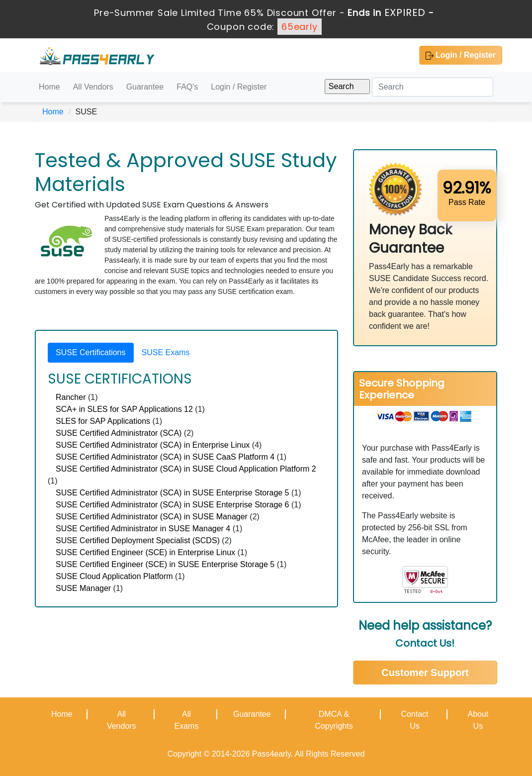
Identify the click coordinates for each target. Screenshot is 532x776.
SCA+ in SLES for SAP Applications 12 (124, 409)
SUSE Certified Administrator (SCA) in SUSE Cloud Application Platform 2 (186, 469)
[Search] (433, 87)
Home (49, 87)
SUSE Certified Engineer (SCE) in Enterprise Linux (145, 552)
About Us (478, 720)
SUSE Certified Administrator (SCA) (119, 433)
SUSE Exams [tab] (166, 352)
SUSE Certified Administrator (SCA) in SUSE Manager (152, 517)
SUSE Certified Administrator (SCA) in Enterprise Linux (153, 445)
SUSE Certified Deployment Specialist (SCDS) (138, 540)
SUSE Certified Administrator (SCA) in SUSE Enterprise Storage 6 (173, 505)
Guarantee (145, 87)
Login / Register (461, 55)
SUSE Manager (83, 588)
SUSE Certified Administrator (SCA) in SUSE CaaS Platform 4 (165, 457)
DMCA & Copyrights (334, 720)
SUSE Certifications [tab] (91, 352)
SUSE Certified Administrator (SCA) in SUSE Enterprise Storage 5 (173, 493)
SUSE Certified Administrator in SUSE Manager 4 (143, 529)
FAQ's (187, 87)
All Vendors (93, 87)
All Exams (186, 720)
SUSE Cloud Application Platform (114, 576)
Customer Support (425, 673)
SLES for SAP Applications (103, 421)
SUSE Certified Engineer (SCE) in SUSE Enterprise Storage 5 (165, 564)
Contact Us (414, 720)
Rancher (71, 397)
